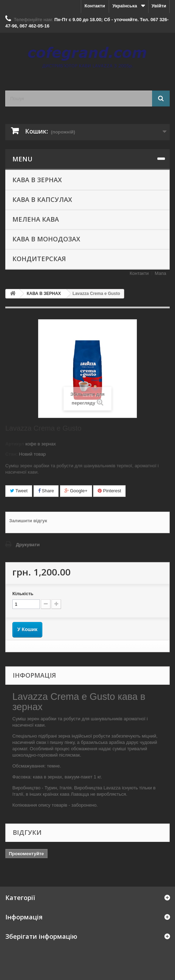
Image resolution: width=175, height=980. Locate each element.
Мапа (161, 273)
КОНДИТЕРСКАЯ (39, 259)
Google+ (76, 491)
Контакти (95, 6)
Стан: (11, 454)
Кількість (23, 594)
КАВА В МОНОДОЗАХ (46, 239)
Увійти (159, 6)
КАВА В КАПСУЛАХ (42, 199)
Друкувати (28, 545)
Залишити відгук (28, 521)
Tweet (19, 491)
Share (46, 491)
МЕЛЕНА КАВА (36, 219)
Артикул (15, 444)
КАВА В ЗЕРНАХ (37, 180)
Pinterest (109, 491)
